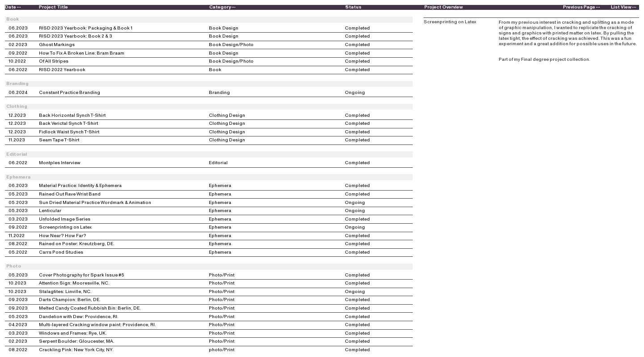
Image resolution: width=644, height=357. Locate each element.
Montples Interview (60, 163)
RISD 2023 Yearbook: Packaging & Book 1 (86, 28)
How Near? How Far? (63, 236)
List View (624, 7)
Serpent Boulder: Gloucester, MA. (77, 342)
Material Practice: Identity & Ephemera (80, 186)
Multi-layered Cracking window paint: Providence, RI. (97, 325)
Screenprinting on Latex (65, 227)
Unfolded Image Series (65, 219)
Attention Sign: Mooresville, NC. (74, 283)
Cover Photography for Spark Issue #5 (82, 275)
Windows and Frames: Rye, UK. (73, 334)
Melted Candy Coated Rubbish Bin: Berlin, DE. (90, 308)
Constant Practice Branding (70, 93)
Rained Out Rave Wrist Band (70, 194)
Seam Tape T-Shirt (59, 140)
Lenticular (50, 211)
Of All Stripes (54, 62)
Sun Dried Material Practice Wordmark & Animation (95, 203)
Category (223, 7)
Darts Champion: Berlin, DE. (70, 300)
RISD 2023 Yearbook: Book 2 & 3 (76, 36)
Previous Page (582, 7)
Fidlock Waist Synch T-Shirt (69, 132)
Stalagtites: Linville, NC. (65, 292)
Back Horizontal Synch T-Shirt (72, 116)
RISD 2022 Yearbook (62, 70)
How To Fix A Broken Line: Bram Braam (82, 53)
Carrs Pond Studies (61, 253)
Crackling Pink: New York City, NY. (76, 350)
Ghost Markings (57, 45)
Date (13, 7)
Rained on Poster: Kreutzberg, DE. (77, 244)
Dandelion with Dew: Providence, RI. (79, 317)
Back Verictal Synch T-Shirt (68, 124)
